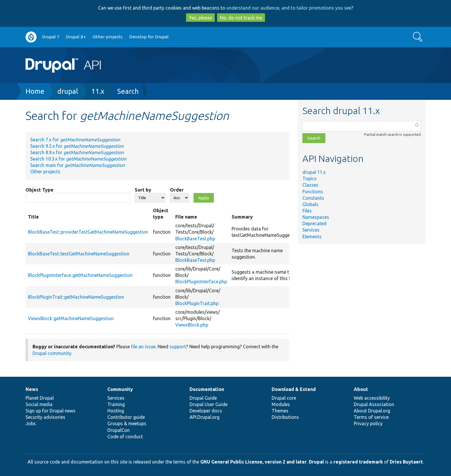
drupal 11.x (314, 172)
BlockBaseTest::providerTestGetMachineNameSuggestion (88, 232)
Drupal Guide (203, 398)
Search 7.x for (75, 140)
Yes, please (200, 18)
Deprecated (314, 223)
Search (128, 91)
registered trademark (358, 462)
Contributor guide (126, 417)
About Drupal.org (372, 411)
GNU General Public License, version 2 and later (254, 462)
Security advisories (45, 417)
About (361, 389)
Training (116, 404)
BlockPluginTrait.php (197, 303)
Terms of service (371, 417)
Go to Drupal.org (31, 37)
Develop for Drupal (149, 37)
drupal (68, 91)
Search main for (77, 165)
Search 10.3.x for (78, 159)
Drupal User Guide (209, 404)
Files (307, 211)
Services (311, 230)
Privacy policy (368, 423)
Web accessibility (372, 398)
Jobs (31, 423)
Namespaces (316, 217)
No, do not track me (241, 18)
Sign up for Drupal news (50, 411)
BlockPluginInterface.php (201, 282)
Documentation (207, 389)
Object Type (39, 190)
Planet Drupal (40, 398)
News (32, 389)
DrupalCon (119, 430)
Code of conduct (125, 437)
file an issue (143, 347)
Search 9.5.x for (77, 146)
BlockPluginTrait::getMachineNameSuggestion (76, 297)
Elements (312, 237)
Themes (280, 411)
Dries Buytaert (406, 462)
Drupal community (52, 353)
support (178, 347)
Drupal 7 (51, 37)
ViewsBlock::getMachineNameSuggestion (71, 318)
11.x (98, 91)
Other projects (108, 37)
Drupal (316, 462)
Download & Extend (294, 389)
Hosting (116, 411)
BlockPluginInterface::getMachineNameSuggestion (80, 275)
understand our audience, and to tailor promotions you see (289, 8)
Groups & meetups (127, 423)
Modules (281, 404)
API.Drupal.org (204, 417)
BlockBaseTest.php (195, 239)
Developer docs (206, 411)
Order (177, 190)
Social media (39, 404)
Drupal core (284, 398)
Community (120, 389)
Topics (310, 178)
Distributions (285, 417)
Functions (313, 192)
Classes (310, 185)
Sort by (143, 190)
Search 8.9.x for (77, 152)
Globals (310, 204)
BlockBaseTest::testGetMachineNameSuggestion (79, 254)
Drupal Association (374, 404)
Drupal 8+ (76, 37)
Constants (313, 198)
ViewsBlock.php (192, 325)
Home (35, 91)
